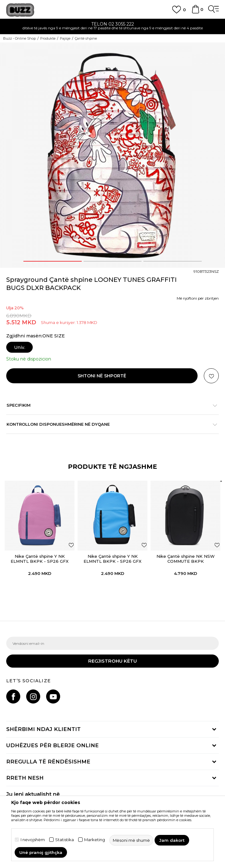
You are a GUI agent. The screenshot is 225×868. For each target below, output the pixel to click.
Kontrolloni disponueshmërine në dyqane (109, 424)
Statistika (65, 840)
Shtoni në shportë (102, 376)
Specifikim (109, 405)
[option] (113, 27)
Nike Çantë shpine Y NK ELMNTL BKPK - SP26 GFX (40, 559)
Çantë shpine (86, 38)
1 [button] (52, 261)
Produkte (48, 38)
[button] (211, 376)
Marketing (95, 840)
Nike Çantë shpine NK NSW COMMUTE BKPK (186, 559)
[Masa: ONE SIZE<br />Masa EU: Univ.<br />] (18, 347)
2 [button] (113, 261)
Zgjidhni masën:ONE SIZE (36, 336)
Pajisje (65, 38)
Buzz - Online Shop (19, 38)
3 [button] (173, 261)
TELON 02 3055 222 (113, 24)
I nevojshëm (33, 840)
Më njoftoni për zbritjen (198, 298)
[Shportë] (195, 12)
